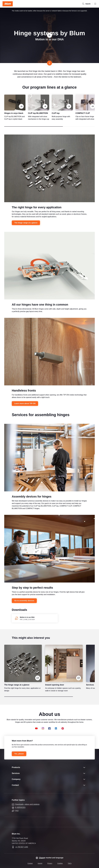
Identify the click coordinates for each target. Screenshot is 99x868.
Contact (30, 863)
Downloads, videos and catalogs (27, 804)
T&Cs (70, 863)
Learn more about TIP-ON (25, 406)
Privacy (50, 863)
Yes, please (19, 754)
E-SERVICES (20, 807)
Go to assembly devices (24, 603)
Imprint (40, 863)
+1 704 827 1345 (22, 847)
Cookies (60, 863)
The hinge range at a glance (26, 225)
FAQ (17, 811)
